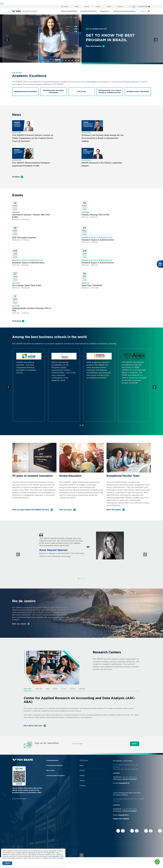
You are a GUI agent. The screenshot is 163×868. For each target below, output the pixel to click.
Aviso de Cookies (34, 858)
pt (130, 7)
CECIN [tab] (72, 689)
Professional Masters (54, 766)
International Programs (138, 92)
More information (94, 46)
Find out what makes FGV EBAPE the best (31, 510)
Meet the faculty (114, 510)
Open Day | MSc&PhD (92, 286)
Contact (120, 7)
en (134, 7)
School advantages (69, 11)
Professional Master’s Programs (53, 92)
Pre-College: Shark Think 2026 (27, 286)
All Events (17, 321)
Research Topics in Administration (98, 240)
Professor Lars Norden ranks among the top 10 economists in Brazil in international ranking (103, 138)
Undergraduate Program (25, 92)
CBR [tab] (48, 689)
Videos (98, 7)
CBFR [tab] (55, 689)
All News (16, 177)
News (77, 7)
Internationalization (88, 11)
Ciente (7, 863)
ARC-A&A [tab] (28, 689)
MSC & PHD (82, 92)
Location (116, 773)
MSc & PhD (50, 771)
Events (87, 7)
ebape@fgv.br (124, 783)
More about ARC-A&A (33, 726)
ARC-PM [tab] (39, 689)
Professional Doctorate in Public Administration (110, 92)
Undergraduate (52, 761)
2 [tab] (66, 60)
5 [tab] (75, 60)
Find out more (66, 510)
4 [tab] (72, 60)
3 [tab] (69, 60)
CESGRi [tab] (82, 689)
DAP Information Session (24, 238)
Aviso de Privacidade (56, 858)
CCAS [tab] (64, 689)
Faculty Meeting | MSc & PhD (95, 215)
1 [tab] (63, 60)
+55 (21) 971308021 (129, 779)
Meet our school (19, 624)
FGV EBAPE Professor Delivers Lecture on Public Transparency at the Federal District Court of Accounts (33, 138)
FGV (2, 3)
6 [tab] (78, 60)
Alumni (109, 7)
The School (65, 7)
